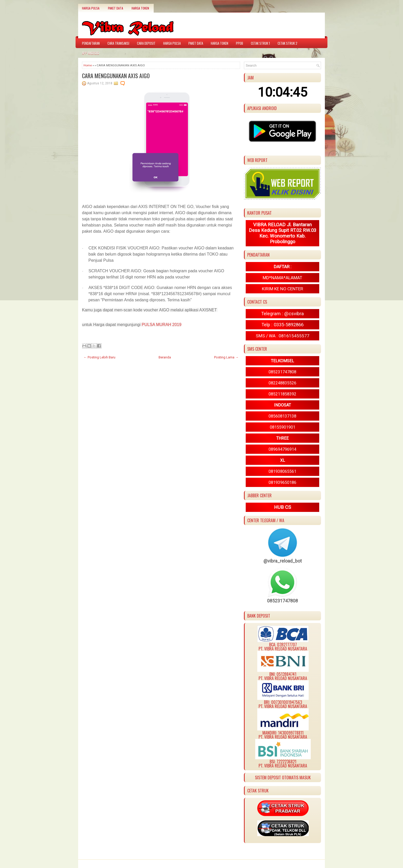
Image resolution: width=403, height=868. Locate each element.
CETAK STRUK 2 (287, 43)
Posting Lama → (226, 357)
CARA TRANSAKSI (118, 43)
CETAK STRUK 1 (260, 43)
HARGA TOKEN (140, 8)
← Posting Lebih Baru (99, 357)
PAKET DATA (116, 8)
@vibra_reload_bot (283, 561)
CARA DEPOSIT (146, 43)
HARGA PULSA (91, 8)
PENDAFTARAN (91, 43)
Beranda (165, 357)
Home (88, 65)
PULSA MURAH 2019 (162, 325)
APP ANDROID (91, 53)
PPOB (240, 43)
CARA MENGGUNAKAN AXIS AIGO (116, 76)
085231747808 (282, 601)
